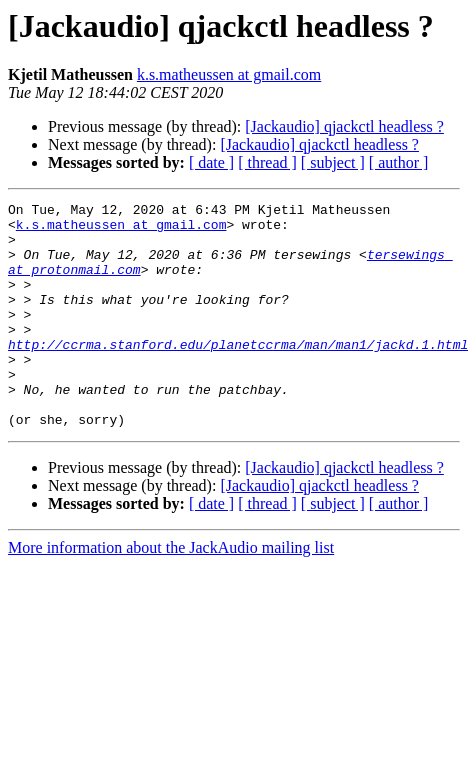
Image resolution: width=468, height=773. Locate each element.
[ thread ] (267, 162)
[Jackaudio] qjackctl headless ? (344, 126)
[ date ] (211, 162)
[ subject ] (333, 162)
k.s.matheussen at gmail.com (229, 74)
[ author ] (399, 162)
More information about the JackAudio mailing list (171, 592)
